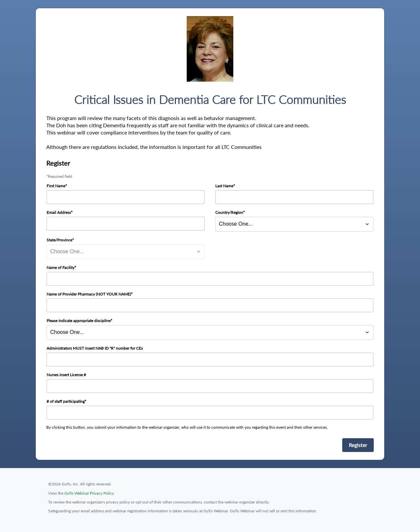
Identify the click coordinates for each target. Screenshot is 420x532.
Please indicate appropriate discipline (79, 321)
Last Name (224, 186)
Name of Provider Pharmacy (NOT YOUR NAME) (89, 294)
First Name (56, 186)
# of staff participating (66, 401)
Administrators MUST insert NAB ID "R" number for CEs (95, 348)
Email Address (59, 212)
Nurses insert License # (66, 375)
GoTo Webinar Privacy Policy (89, 493)
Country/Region (229, 212)
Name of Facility (61, 267)
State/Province (59, 240)
